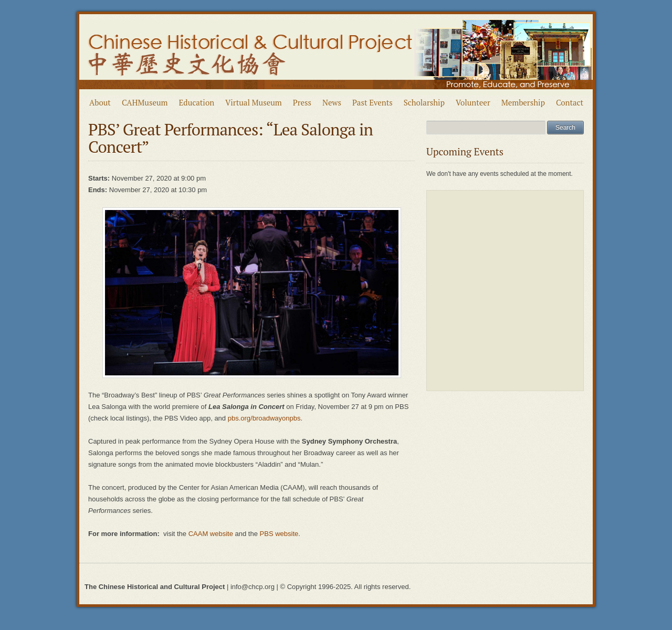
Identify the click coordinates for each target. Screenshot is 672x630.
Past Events (372, 102)
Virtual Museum (254, 102)
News (332, 102)
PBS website (279, 534)
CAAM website (211, 534)
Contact (570, 102)
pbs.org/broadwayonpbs (264, 418)
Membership (523, 102)
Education (197, 102)
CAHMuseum (145, 102)
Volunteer (473, 102)
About (100, 102)
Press (302, 102)
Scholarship (424, 102)
